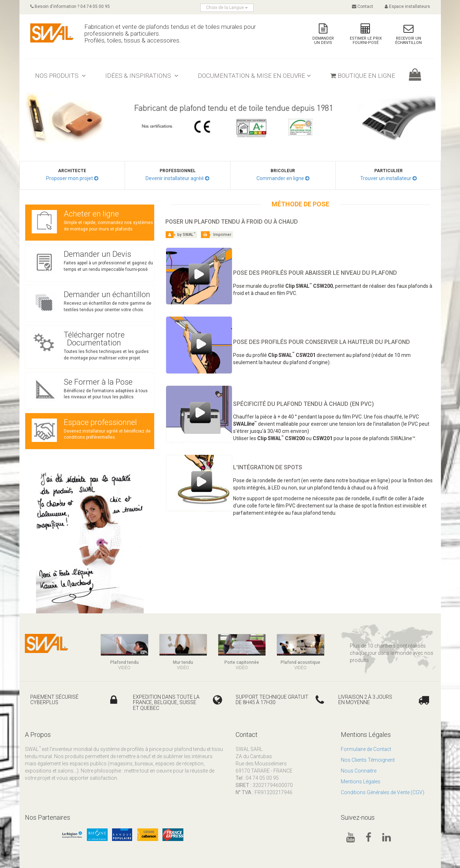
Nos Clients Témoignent (368, 760)
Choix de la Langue (227, 8)
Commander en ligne (280, 178)
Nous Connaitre (359, 771)
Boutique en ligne (363, 76)
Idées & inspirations (142, 76)
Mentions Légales (361, 782)
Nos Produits (60, 76)
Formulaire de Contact (366, 749)
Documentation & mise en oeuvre (254, 76)
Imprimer (217, 235)
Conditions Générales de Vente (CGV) (383, 792)
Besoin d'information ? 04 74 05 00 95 (70, 6)
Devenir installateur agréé (175, 178)
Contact (363, 6)
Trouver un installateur (386, 178)
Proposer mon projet (70, 178)
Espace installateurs (407, 6)
